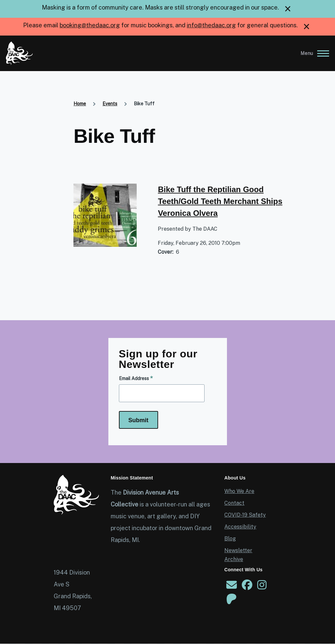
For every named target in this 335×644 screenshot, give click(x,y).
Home (80, 104)
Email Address (134, 378)
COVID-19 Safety (245, 515)
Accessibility (240, 527)
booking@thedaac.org (90, 25)
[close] (288, 9)
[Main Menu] (313, 53)
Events (110, 104)
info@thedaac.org (211, 25)
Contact (234, 503)
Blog (230, 539)
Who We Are (239, 491)
